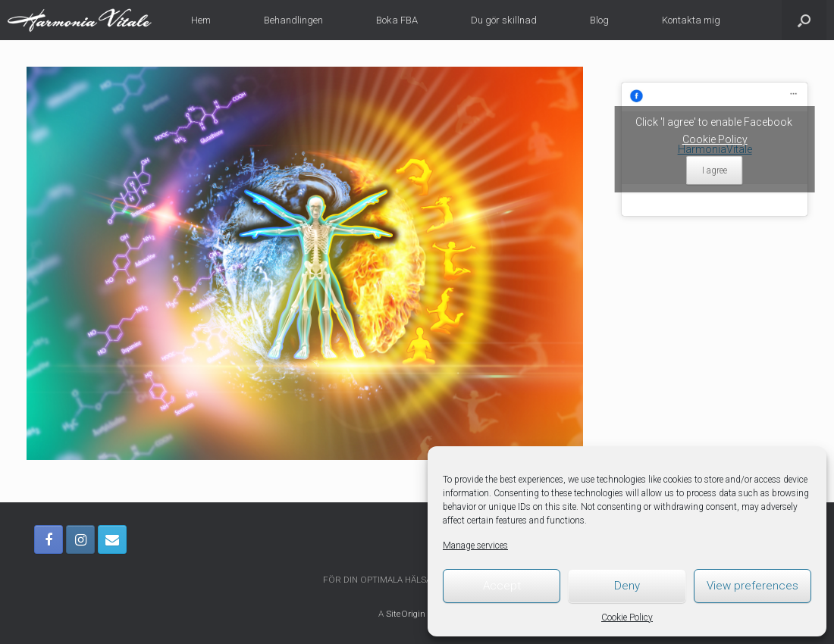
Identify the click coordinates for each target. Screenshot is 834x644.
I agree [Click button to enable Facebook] (715, 170)
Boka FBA (397, 20)
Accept (502, 586)
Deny (627, 586)
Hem (201, 20)
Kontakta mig (691, 20)
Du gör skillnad (504, 20)
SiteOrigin (406, 614)
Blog (599, 20)
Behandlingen (293, 20)
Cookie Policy (627, 617)
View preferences (752, 586)
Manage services (475, 546)
